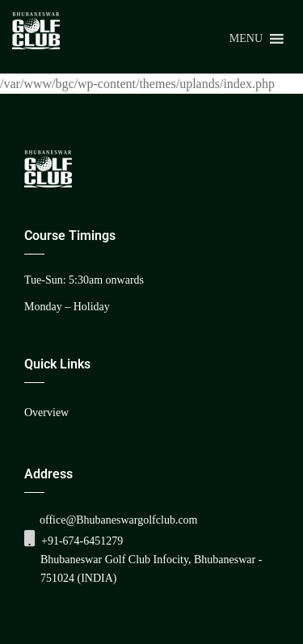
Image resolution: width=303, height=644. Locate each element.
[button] (246, 39)
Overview (46, 412)
